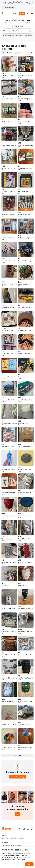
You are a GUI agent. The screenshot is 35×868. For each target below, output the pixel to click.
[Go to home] (2, 13)
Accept (29, 864)
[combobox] (15, 31)
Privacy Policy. (21, 859)
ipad (25, 36)
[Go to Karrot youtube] (28, 829)
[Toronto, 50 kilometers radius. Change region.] (17, 26)
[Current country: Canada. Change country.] (32, 13)
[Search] (30, 31)
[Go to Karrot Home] (7, 829)
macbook (30, 36)
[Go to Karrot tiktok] (32, 829)
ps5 (13, 36)
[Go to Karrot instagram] (24, 829)
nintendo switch (19, 36)
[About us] (28, 13)
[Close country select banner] (33, 2)
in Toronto (7, 49)
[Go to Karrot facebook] (20, 829)
